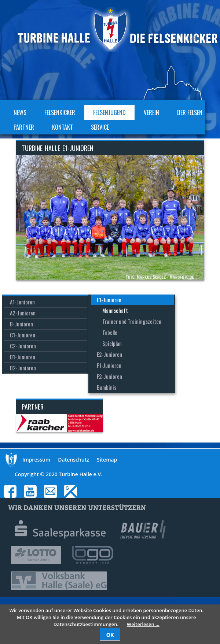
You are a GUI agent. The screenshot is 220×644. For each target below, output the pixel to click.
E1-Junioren (109, 300)
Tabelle (110, 332)
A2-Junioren (23, 313)
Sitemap (107, 460)
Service (100, 127)
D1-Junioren (23, 357)
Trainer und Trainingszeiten (132, 321)
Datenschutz (74, 460)
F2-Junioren (109, 376)
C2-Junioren (23, 346)
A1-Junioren (22, 302)
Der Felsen (190, 112)
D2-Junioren (23, 368)
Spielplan (112, 343)
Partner (24, 127)
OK (110, 635)
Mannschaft (115, 310)
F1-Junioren (109, 365)
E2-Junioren (109, 354)
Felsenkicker (60, 112)
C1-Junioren (23, 335)
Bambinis (107, 387)
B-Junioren (21, 324)
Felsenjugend (109, 112)
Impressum (36, 460)
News (20, 112)
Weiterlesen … (143, 624)
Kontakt (63, 127)
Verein (151, 112)
